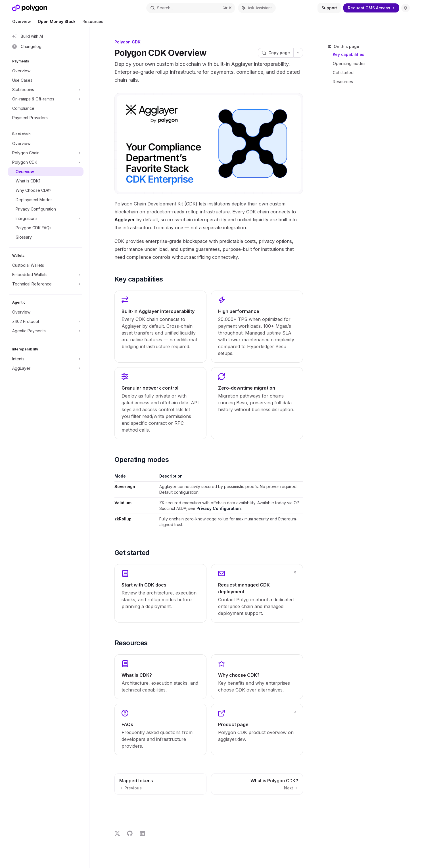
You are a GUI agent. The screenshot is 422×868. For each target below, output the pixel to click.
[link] (160, 593)
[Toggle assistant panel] (257, 8)
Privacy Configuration (219, 508)
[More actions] (298, 53)
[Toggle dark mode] (406, 8)
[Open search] (191, 8)
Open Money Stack (57, 23)
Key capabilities (349, 54)
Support (329, 8)
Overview (22, 23)
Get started (343, 72)
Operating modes (349, 63)
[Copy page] (276, 53)
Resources (93, 23)
